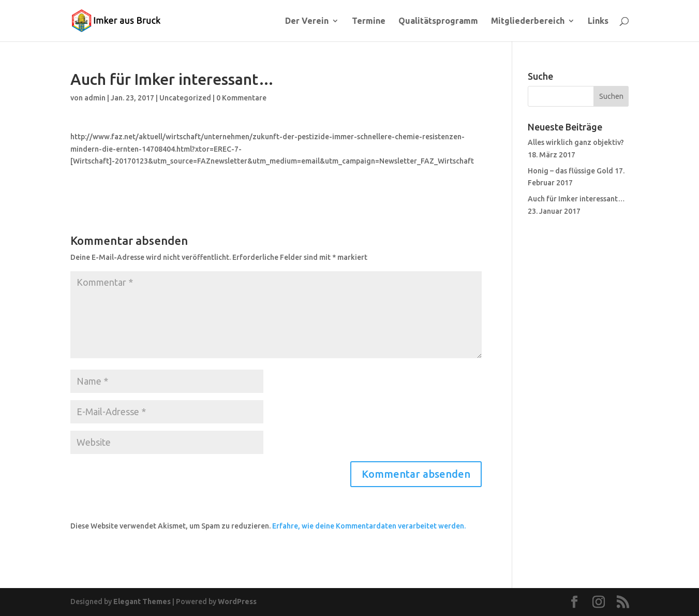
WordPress (237, 602)
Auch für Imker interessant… (576, 199)
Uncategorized (185, 98)
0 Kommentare (241, 98)
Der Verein (307, 21)
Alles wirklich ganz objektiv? (576, 142)
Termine (369, 21)
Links (598, 21)
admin (95, 98)
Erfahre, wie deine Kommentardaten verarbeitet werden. (369, 526)
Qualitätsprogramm (438, 21)
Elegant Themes (142, 602)
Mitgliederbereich (528, 21)
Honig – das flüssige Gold (570, 171)
